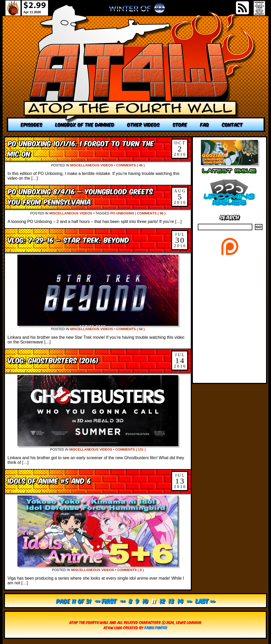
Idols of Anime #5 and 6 (49, 480)
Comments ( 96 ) (151, 213)
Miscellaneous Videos (92, 165)
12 (162, 601)
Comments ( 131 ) (130, 449)
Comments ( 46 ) (131, 165)
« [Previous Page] (123, 601)
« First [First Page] (106, 601)
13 (171, 601)
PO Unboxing (122, 213)
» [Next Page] (189, 601)
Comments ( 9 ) (130, 570)
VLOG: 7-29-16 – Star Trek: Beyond (68, 239)
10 (145, 601)
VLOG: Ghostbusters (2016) (53, 360)
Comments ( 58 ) (131, 329)
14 (180, 601)
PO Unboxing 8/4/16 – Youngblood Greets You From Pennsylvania (80, 196)
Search (230, 217)
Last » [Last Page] (205, 601)
